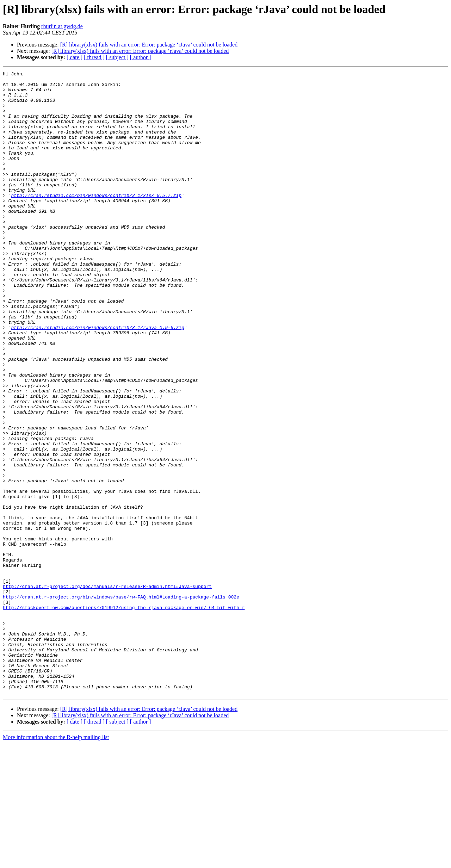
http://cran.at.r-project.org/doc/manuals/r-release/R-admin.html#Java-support (107, 690)
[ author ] (141, 57)
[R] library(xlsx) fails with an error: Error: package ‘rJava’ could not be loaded (149, 45)
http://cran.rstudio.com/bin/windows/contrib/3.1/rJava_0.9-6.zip (97, 379)
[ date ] (75, 57)
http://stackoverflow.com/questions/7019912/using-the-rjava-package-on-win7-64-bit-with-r (124, 715)
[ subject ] (117, 57)
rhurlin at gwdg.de (62, 26)
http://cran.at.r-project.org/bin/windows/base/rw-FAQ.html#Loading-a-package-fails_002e (121, 702)
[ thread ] (94, 57)
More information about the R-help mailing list (56, 862)
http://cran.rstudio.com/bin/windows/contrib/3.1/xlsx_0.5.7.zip (96, 221)
